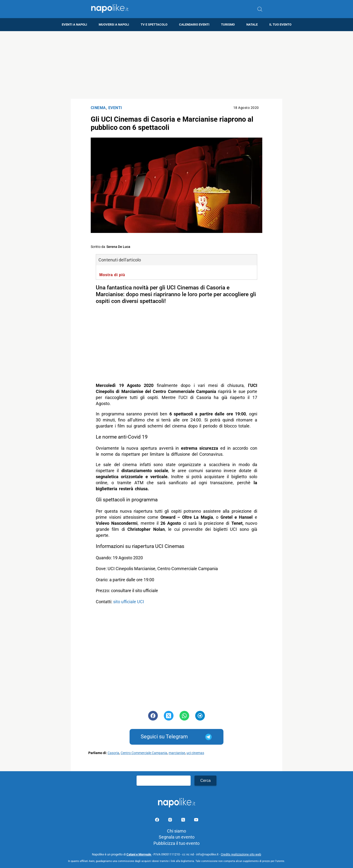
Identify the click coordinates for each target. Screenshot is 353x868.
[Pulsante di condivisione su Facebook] (153, 716)
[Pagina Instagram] (171, 821)
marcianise (177, 753)
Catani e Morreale (139, 854)
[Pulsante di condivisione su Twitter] (169, 716)
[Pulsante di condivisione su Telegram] (200, 716)
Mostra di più (112, 275)
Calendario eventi (194, 24)
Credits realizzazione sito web (241, 854)
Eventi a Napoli (74, 24)
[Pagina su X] (184, 821)
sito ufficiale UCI (129, 602)
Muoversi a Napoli (114, 24)
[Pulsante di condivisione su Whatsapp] (184, 716)
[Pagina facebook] (158, 821)
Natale (252, 24)
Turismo (228, 24)
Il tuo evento (280, 24)
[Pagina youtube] (196, 821)
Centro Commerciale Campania (144, 753)
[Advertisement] (177, 65)
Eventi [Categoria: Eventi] (115, 108)
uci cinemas (195, 753)
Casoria (113, 753)
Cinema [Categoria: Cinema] (98, 108)
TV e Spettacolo (154, 24)
